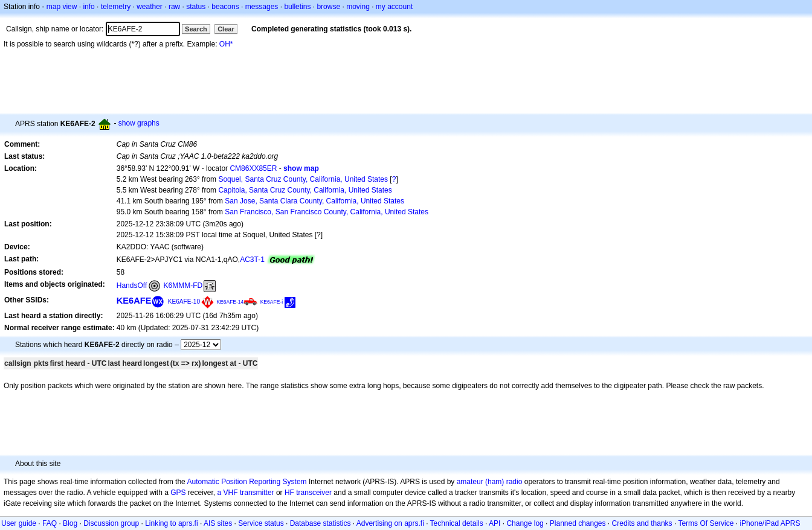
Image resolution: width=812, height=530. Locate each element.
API (495, 523)
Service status (261, 523)
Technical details (457, 523)
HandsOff (132, 286)
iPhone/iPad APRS (770, 523)
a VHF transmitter (246, 493)
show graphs (139, 123)
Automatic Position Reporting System (246, 482)
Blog (70, 523)
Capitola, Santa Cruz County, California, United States (305, 190)
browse (328, 7)
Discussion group (111, 523)
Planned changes (578, 523)
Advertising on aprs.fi (390, 523)
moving (358, 7)
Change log (525, 523)
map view (62, 7)
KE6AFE (134, 301)
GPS (178, 493)
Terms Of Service (706, 523)
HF (289, 493)
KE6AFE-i (272, 302)
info (89, 7)
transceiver (314, 493)
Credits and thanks (642, 523)
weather (150, 7)
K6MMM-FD (183, 286)
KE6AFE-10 (184, 302)
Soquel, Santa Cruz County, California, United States (303, 179)
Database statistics (321, 523)
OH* (226, 44)
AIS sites (218, 523)
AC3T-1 (252, 260)
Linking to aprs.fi (171, 523)
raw (174, 7)
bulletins (297, 7)
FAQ (50, 523)
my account (394, 7)
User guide (19, 523)
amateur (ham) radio (490, 482)
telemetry (116, 7)
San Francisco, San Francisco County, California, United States (327, 212)
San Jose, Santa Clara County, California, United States (314, 201)
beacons (225, 7)
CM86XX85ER (253, 168)
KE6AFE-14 (230, 302)
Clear (226, 29)
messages (262, 7)
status (196, 7)
